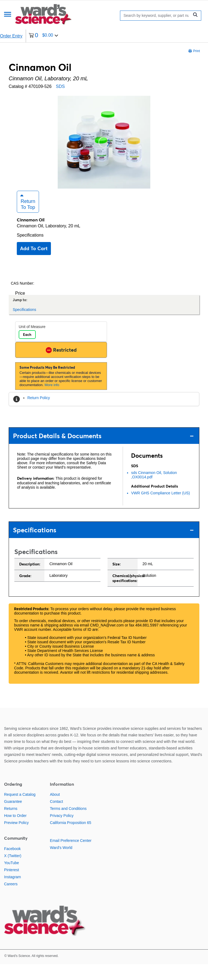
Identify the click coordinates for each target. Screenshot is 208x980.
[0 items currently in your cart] (43, 36)
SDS (60, 86)
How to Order (15, 831)
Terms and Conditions (68, 824)
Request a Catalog (20, 810)
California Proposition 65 (71, 838)
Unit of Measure (32, 342)
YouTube (12, 878)
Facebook (12, 864)
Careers (11, 899)
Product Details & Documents (103, 451)
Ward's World (61, 863)
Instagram (12, 892)
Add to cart (34, 264)
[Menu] (8, 15)
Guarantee (13, 817)
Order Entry (11, 36)
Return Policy (39, 413)
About (55, 810)
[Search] (156, 16)
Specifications (30, 251)
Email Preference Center (71, 856)
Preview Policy (16, 838)
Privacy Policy (62, 831)
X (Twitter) (13, 871)
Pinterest (12, 885)
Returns (11, 824)
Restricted (61, 365)
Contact (56, 817)
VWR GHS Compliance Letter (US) (160, 509)
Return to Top (28, 217)
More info (52, 401)
